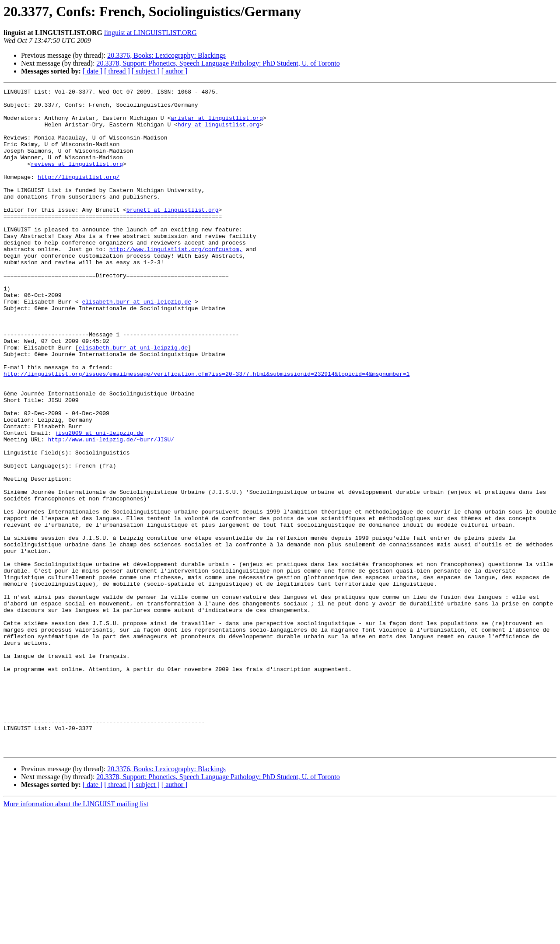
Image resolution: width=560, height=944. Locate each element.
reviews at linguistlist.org (77, 179)
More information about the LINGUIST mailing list (76, 936)
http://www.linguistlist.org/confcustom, (176, 282)
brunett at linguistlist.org (173, 234)
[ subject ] (146, 71)
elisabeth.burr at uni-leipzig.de (136, 345)
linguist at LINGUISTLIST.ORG (150, 33)
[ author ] (175, 71)
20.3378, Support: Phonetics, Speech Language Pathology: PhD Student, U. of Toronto (218, 63)
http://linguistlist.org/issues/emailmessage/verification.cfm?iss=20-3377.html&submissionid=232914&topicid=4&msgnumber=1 (206, 431)
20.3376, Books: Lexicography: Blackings (166, 55)
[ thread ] (117, 71)
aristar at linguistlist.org (217, 124)
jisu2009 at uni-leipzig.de (99, 502)
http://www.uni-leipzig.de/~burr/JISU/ (111, 510)
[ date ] (93, 71)
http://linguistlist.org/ (79, 195)
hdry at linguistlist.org (219, 132)
